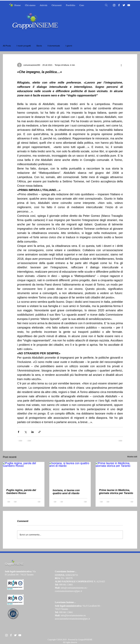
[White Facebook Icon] (11, 635)
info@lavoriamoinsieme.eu (73, 615)
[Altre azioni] (121, 65)
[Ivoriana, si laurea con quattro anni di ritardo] (70, 474)
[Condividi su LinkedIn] (32, 432)
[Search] (106, 5)
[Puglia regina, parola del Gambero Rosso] (24, 474)
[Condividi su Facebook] (18, 432)
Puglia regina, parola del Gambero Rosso (21, 492)
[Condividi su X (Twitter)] (25, 432)
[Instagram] (114, 5)
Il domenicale (54, 46)
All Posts (7, 46)
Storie (39, 46)
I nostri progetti (24, 46)
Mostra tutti (132, 457)
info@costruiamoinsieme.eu (74, 588)
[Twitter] (124, 5)
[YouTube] (129, 5)
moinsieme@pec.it (81, 619)
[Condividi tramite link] (39, 432)
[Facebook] (119, 5)
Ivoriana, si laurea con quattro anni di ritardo (66, 492)
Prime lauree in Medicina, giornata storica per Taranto (116, 492)
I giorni (69, 46)
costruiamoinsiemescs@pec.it (68, 591)
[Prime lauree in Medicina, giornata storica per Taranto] (116, 474)
